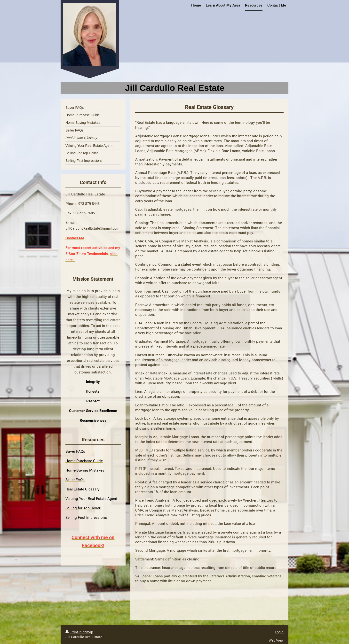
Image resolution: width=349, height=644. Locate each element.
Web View (276, 640)
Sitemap (87, 632)
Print (72, 632)
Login (279, 632)
